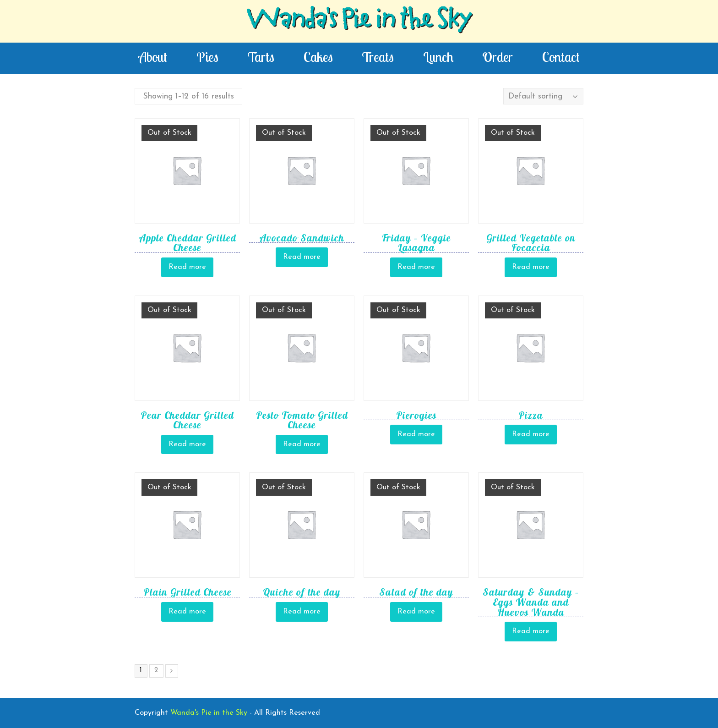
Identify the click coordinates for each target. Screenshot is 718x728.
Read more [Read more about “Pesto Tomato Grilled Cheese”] (302, 444)
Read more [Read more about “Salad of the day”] (416, 612)
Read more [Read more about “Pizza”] (531, 434)
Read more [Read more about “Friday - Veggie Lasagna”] (416, 267)
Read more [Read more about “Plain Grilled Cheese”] (187, 612)
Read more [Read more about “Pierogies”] (416, 434)
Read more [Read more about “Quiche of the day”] (302, 612)
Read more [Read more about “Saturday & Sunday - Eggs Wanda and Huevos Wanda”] (531, 631)
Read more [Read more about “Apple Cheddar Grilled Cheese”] (187, 267)
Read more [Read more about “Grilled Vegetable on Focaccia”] (531, 267)
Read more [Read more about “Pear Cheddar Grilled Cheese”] (187, 444)
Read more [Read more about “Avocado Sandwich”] (302, 257)
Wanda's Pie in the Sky (359, 21)
